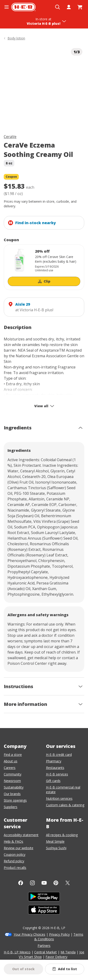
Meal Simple (55, 841)
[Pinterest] (56, 883)
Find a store (13, 755)
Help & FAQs (13, 841)
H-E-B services (57, 774)
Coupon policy (15, 854)
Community (13, 774)
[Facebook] (21, 883)
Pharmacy (54, 761)
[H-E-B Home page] (23, 7)
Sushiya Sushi (56, 848)
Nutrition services (59, 798)
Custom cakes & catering (65, 805)
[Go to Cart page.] (80, 7)
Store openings (15, 800)
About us (11, 761)
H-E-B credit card (59, 755)
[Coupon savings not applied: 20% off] (44, 267)
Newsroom (12, 781)
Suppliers (11, 807)
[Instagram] (32, 883)
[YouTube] (44, 883)
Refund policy (14, 861)
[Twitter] (68, 883)
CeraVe (10, 137)
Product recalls (15, 868)
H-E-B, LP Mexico (17, 952)
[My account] (69, 7)
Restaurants (55, 768)
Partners (44, 946)
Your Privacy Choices (29, 934)
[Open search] (57, 7)
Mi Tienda (68, 952)
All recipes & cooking (62, 835)
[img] (44, 86)
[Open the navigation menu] (7, 7)
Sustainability (14, 787)
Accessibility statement (21, 835)
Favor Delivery (56, 957)
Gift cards (53, 781)
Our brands (12, 794)
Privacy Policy (59, 934)
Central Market (46, 952)
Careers (10, 768)
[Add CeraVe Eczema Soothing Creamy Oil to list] (65, 969)
